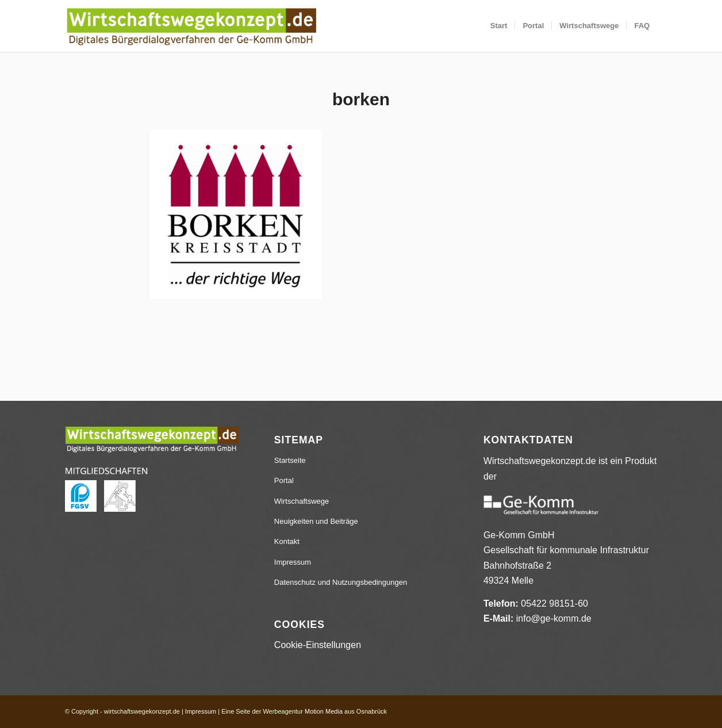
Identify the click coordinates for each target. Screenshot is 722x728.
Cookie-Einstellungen (318, 645)
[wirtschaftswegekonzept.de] (191, 26)
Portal (284, 480)
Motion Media (324, 711)
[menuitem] (499, 26)
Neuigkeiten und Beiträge (316, 521)
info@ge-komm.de (554, 618)
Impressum (293, 562)
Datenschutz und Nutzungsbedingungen (341, 582)
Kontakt (287, 541)
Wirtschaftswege (302, 501)
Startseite (290, 460)
